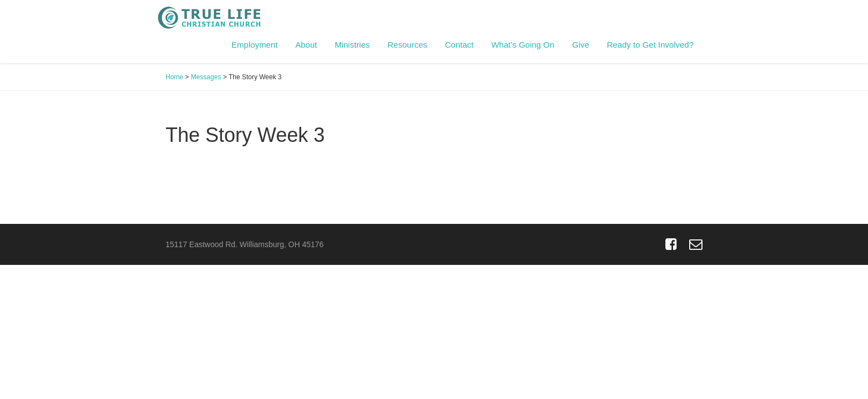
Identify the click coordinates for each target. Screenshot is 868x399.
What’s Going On (523, 45)
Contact (459, 45)
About (306, 45)
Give (580, 45)
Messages (206, 77)
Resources (407, 45)
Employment (254, 45)
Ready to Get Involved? (650, 45)
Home (174, 77)
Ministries (352, 45)
